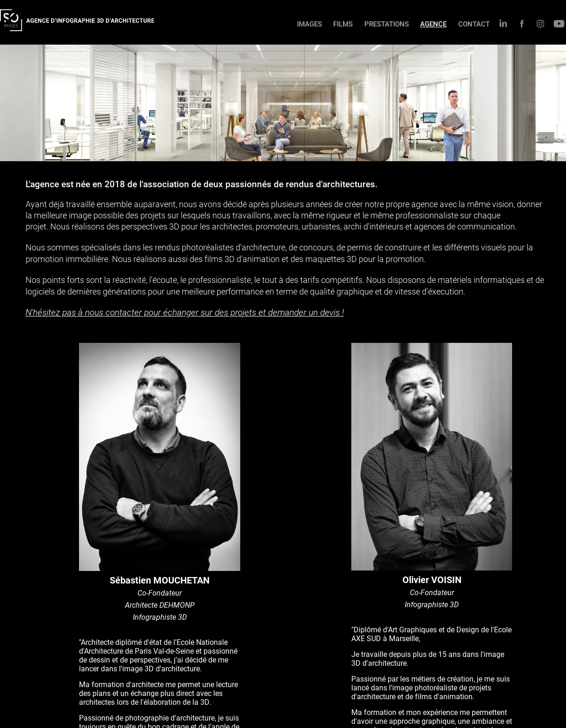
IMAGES (309, 24)
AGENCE (433, 24)
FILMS (343, 24)
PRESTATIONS (387, 24)
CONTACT (474, 24)
